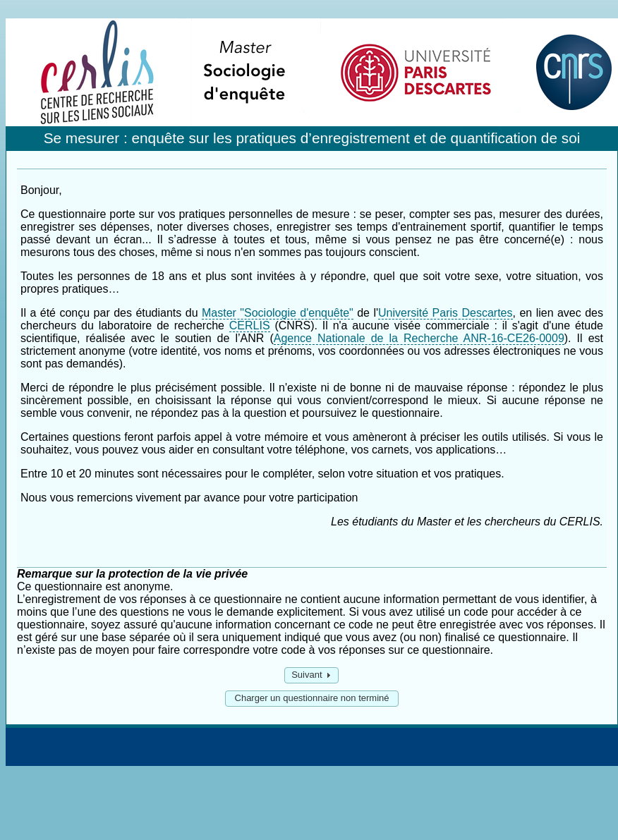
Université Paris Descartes (445, 313)
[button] (311, 675)
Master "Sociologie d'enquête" (278, 313)
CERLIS (250, 325)
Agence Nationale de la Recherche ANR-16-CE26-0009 (419, 338)
